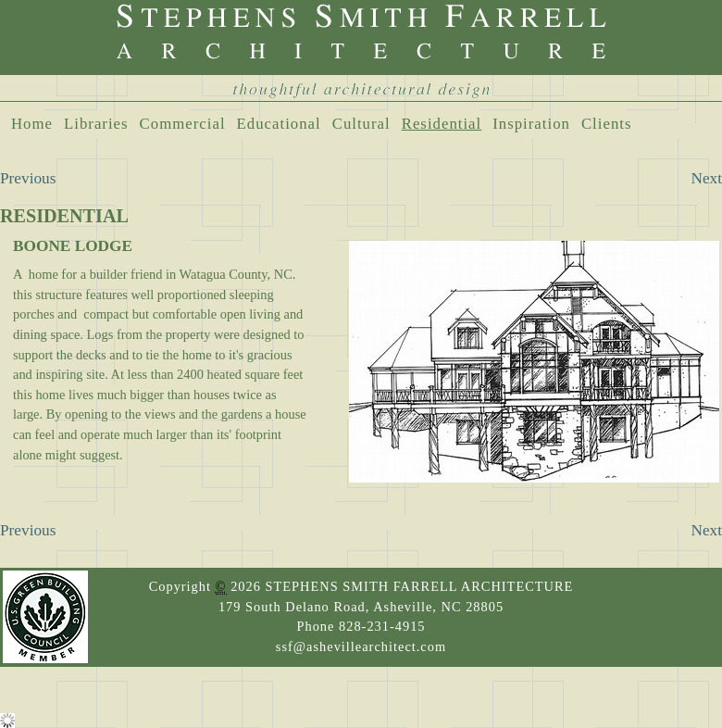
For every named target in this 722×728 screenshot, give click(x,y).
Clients (607, 124)
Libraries (96, 124)
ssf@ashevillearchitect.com (361, 646)
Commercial (183, 124)
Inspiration (531, 124)
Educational (279, 124)
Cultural (361, 124)
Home (32, 124)
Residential (442, 124)
